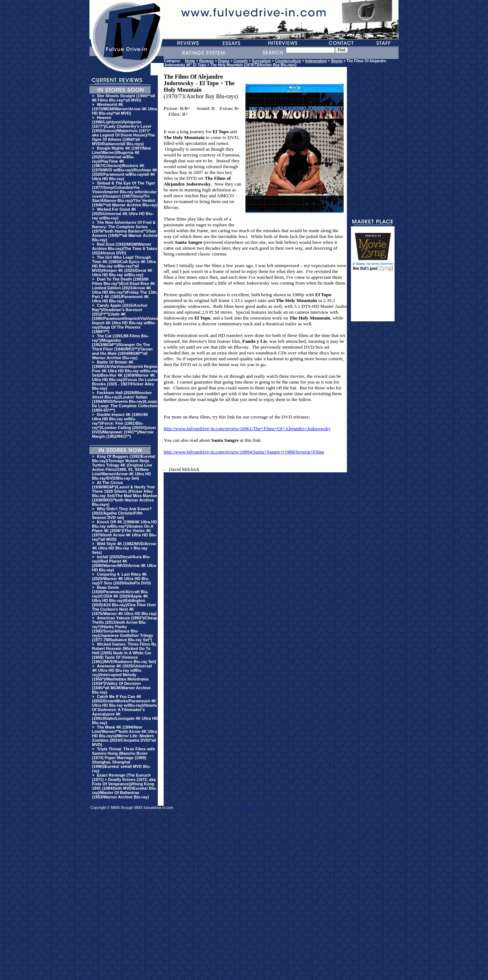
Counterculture (288, 61)
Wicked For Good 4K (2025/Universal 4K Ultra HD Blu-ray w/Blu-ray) (123, 214)
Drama (223, 61)
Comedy (241, 61)
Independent (316, 61)
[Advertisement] (373, 299)
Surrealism (261, 61)
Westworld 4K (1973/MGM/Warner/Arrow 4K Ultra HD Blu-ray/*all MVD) (125, 109)
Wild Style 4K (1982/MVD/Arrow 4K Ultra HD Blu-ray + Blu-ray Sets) (124, 548)
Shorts (337, 61)
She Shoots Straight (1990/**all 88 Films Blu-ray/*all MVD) (124, 98)
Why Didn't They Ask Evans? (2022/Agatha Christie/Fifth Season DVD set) (122, 513)
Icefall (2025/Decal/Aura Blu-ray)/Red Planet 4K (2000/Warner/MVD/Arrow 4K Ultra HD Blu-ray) (124, 563)
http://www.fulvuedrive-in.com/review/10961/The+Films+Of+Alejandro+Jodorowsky (247, 428)
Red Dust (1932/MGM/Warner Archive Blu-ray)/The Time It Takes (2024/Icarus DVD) (125, 249)
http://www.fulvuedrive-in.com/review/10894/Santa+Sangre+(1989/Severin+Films (244, 452)
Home (190, 61)
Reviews (207, 61)
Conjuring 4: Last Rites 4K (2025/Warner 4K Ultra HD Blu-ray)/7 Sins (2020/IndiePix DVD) (121, 579)
